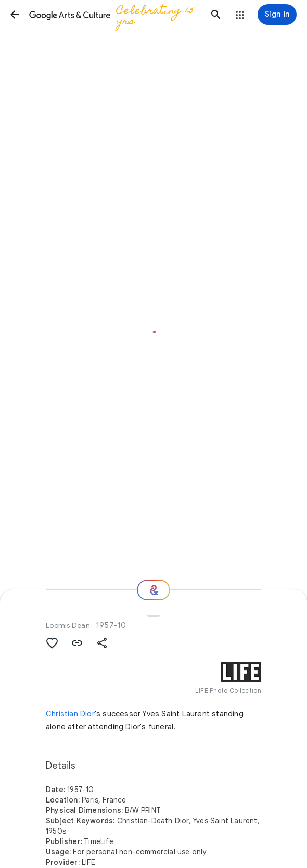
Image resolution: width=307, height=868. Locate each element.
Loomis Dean (68, 625)
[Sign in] (277, 15)
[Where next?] (153, 590)
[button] (15, 15)
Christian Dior (70, 714)
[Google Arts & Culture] (115, 15)
